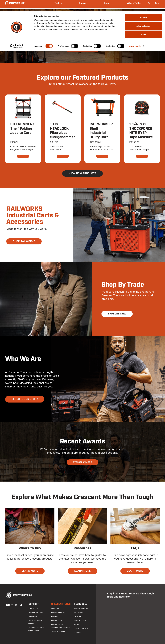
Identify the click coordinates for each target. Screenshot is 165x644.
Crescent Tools (61, 604)
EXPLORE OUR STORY (25, 400)
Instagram (16, 605)
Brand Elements (81, 629)
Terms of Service (58, 632)
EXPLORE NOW (117, 314)
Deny (144, 24)
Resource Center (81, 609)
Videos (76, 625)
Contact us (33, 609)
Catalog (77, 617)
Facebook (12, 605)
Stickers (77, 633)
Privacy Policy (57, 621)
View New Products (82, 174)
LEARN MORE (30, 571)
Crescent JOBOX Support (39, 621)
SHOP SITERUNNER (82, 49)
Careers (54, 617)
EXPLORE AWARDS (83, 463)
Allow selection (143, 15)
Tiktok (21, 605)
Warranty (33, 617)
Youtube (7, 605)
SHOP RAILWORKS (24, 242)
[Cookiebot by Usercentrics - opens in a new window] (17, 36)
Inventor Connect (59, 613)
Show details (135, 35)
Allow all (144, 7)
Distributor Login (36, 613)
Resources (80, 604)
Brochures (78, 613)
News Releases (80, 621)
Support (33, 604)
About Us (55, 609)
